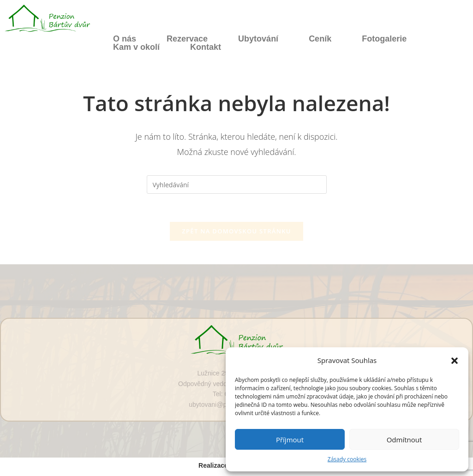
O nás (125, 39)
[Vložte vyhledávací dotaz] (237, 184)
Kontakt (206, 47)
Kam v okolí (136, 47)
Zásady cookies (347, 459)
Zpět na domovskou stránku (236, 231)
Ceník (320, 39)
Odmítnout (404, 440)
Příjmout (290, 440)
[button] (455, 361)
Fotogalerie (384, 39)
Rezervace (187, 39)
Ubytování (258, 39)
